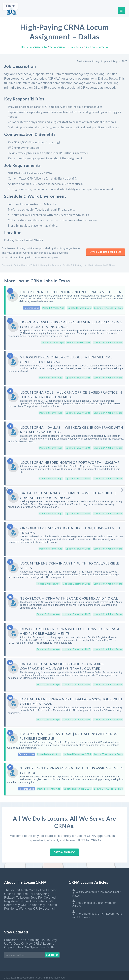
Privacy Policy (117, 973)
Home (32, 973)
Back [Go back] (10, 6)
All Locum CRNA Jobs (34, 47)
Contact (73, 973)
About (44, 973)
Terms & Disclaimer (94, 973)
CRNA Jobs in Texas (96, 47)
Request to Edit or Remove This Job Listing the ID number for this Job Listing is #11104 (47, 265)
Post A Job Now (64, 844)
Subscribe (52, 947)
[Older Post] (122, 490)
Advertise (58, 973)
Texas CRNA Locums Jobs (65, 47)
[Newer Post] (7, 490)
